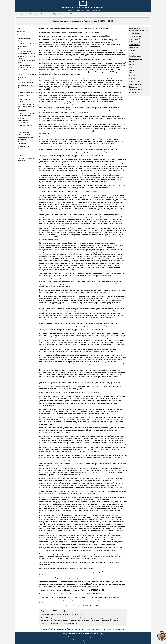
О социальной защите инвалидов (25, 101)
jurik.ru (146, 23)
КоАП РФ (132, 50)
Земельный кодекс (136, 90)
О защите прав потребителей (27, 74)
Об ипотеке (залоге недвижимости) (24, 89)
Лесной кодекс (134, 93)
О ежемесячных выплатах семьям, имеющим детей (26, 105)
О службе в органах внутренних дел (24, 122)
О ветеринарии (22, 156)
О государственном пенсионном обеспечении (26, 66)
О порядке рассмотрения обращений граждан (26, 114)
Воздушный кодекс (136, 84)
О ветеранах (22, 77)
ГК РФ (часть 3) (135, 45)
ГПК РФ (132, 53)
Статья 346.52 (95, 606)
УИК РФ (132, 76)
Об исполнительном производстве (24, 110)
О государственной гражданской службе (24, 134)
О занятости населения (25, 49)
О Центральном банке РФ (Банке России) (26, 138)
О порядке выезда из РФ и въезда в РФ (26, 57)
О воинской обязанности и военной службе (26, 71)
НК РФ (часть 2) (135, 64)
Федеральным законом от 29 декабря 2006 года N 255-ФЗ (77, 221)
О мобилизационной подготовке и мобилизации (26, 53)
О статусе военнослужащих (27, 80)
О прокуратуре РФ (24, 146)
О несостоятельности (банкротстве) (25, 96)
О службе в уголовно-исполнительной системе (26, 129)
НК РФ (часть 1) (135, 62)
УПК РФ (132, 79)
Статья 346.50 (71, 606)
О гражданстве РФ (24, 46)
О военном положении (25, 125)
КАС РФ (132, 73)
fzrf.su (83, 642)
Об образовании (23, 41)
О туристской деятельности (26, 85)
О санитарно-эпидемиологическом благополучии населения (26, 151)
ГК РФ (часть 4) (135, 48)
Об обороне (21, 118)
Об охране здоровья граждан (27, 44)
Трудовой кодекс (135, 33)
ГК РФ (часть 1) (135, 39)
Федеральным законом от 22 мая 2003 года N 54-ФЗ (59, 102)
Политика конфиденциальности (83, 640)
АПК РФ (132, 67)
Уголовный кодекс (135, 36)
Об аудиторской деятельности (27, 92)
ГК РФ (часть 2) (135, 42)
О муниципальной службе (26, 82)
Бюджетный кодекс (136, 81)
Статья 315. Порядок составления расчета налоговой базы (61, 614)
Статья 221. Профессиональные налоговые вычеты (59, 624)
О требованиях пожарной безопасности (26, 143)
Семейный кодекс (135, 56)
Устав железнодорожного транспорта (26, 159)
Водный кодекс (134, 87)
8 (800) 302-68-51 (105, 21)
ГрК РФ (132, 70)
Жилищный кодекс (136, 59)
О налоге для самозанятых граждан (26, 62)
